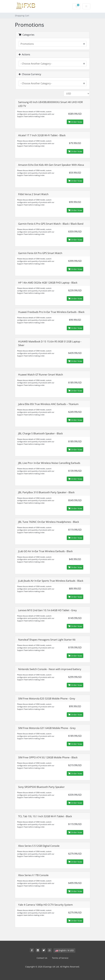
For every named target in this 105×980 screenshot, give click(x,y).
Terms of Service (60, 958)
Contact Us (42, 958)
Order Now (75, 122)
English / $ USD (64, 950)
